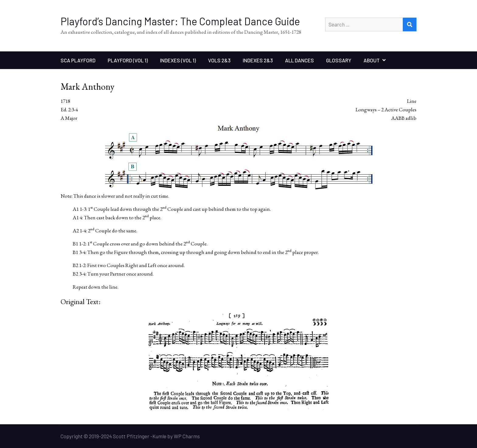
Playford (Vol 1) (128, 60)
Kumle (159, 436)
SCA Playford (78, 60)
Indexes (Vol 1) (178, 60)
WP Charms (187, 436)
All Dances (299, 60)
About (372, 60)
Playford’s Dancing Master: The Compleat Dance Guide (180, 21)
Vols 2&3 (219, 60)
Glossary (339, 60)
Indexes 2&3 (258, 60)
